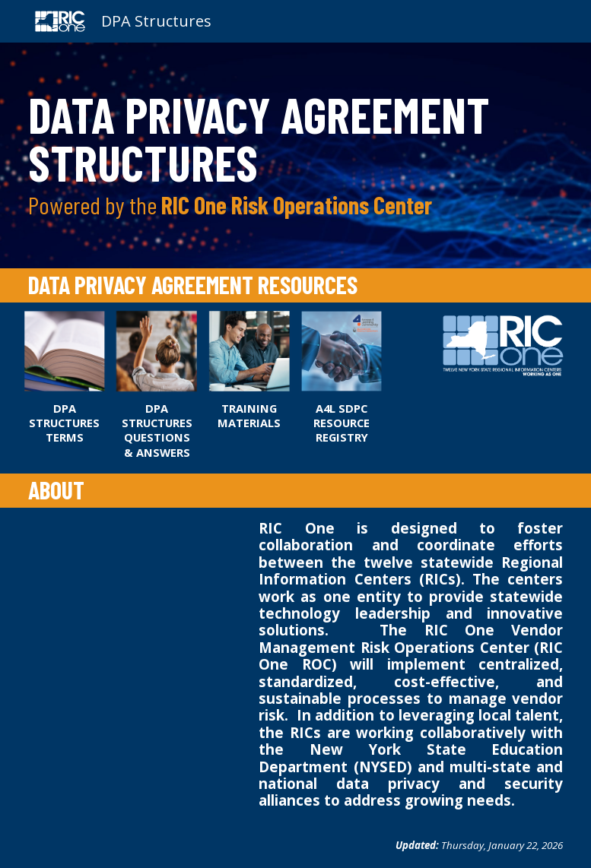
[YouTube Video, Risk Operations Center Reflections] (134, 573)
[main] (296, 155)
